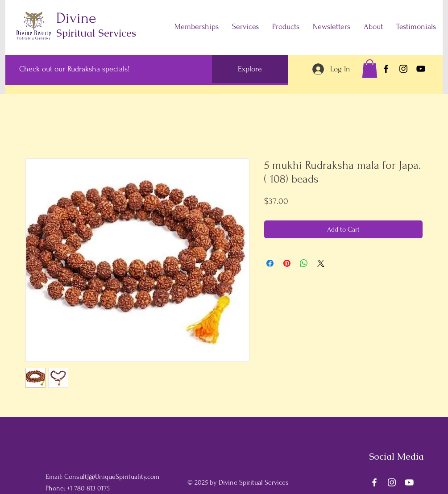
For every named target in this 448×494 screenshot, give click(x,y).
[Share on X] (321, 263)
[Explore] (250, 69)
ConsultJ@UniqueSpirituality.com (112, 477)
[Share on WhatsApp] (304, 263)
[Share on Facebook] (270, 263)
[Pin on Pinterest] (287, 263)
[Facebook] (386, 69)
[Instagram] (403, 69)
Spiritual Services (96, 33)
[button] (370, 69)
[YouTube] (421, 69)
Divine (76, 18)
